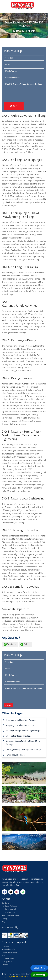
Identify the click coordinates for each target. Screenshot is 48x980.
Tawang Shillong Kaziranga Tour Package (23, 750)
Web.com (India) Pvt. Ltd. (20, 977)
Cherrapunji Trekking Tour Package (21, 720)
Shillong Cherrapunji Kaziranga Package (23, 731)
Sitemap (5, 965)
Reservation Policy (9, 949)
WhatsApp (39, 975)
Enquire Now (39, 968)
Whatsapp (10, 644)
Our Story (5, 903)
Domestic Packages (9, 912)
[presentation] (19, 93)
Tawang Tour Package (15, 755)
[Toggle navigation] (4, 5)
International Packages (10, 915)
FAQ (3, 955)
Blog (3, 922)
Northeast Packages (9, 906)
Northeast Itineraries (10, 909)
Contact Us (6, 946)
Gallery (4, 918)
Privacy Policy (7, 962)
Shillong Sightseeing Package (19, 736)
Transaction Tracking (10, 952)
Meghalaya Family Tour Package (20, 725)
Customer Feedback (9, 959)
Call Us (25, 644)
